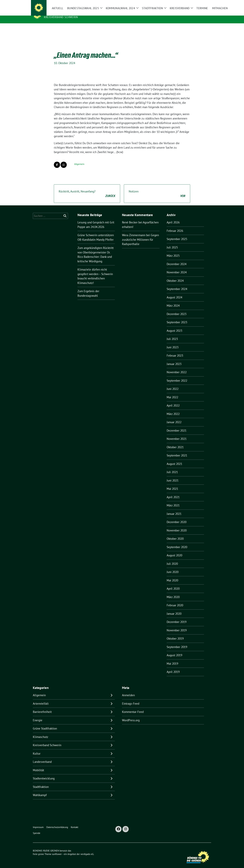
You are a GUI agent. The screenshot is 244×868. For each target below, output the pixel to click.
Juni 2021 (173, 476)
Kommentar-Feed (133, 707)
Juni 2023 (173, 342)
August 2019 (174, 650)
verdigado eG (87, 849)
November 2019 (177, 625)
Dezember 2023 (177, 309)
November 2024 (177, 267)
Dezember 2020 (177, 517)
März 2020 (173, 592)
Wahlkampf (40, 790)
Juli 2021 (172, 467)
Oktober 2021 (175, 442)
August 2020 (174, 550)
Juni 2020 (173, 567)
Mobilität (38, 765)
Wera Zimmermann (134, 230)
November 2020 (177, 526)
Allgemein (79, 159)
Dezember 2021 (177, 426)
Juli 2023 (172, 334)
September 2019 (177, 642)
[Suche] (201, 3)
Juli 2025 (172, 243)
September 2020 (177, 542)
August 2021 (174, 459)
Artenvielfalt (41, 699)
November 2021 (177, 434)
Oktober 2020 (175, 534)
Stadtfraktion (41, 782)
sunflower (57, 849)
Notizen (157, 189)
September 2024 (177, 284)
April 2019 (173, 667)
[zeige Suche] (206, 3)
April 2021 (173, 492)
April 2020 (173, 584)
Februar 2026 (175, 226)
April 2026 (173, 218)
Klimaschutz (41, 732)
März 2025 (173, 251)
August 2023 (174, 326)
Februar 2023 (175, 351)
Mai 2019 (172, 659)
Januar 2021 (174, 509)
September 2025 (177, 234)
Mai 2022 (172, 392)
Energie (38, 715)
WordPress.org (131, 715)
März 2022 (173, 409)
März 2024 (173, 301)
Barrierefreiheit (42, 707)
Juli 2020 (172, 559)
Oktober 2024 (175, 276)
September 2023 (177, 317)
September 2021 (177, 451)
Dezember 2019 (177, 617)
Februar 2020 (175, 600)
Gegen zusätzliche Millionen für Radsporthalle (140, 235)
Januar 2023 (174, 359)
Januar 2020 (174, 609)
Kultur (37, 749)
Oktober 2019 (175, 634)
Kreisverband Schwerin (61, 17)
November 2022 (177, 367)
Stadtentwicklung (44, 774)
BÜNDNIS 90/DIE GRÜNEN (63, 13)
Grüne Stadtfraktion (45, 724)
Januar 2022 (174, 417)
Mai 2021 (172, 484)
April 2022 (173, 401)
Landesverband (42, 757)
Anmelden (128, 690)
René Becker (130, 218)
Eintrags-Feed (131, 699)
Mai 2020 (172, 576)
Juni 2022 (173, 384)
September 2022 (177, 376)
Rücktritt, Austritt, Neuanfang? (87, 189)
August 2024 (174, 292)
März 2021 (173, 501)
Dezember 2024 (177, 259)
